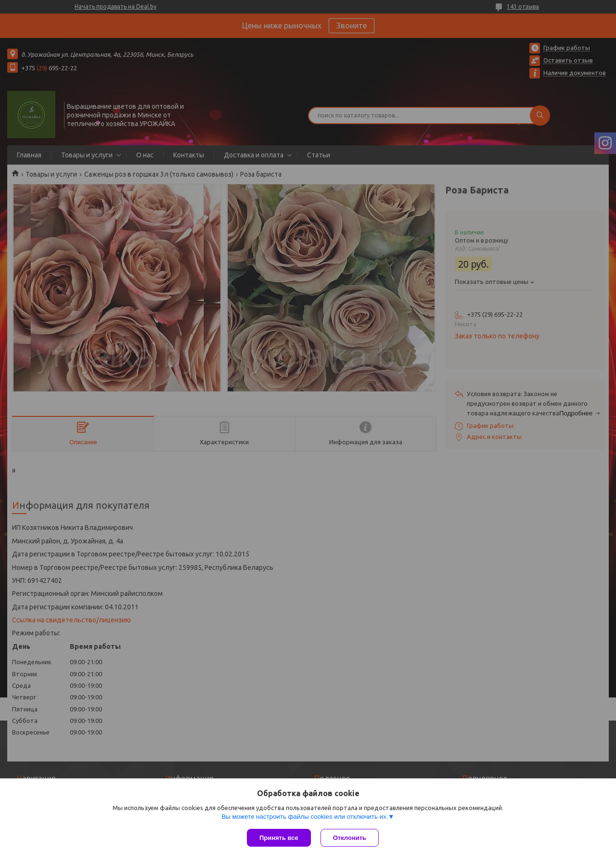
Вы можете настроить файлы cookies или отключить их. (305, 817)
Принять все (279, 838)
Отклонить (350, 838)
